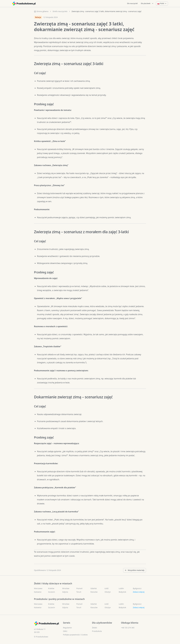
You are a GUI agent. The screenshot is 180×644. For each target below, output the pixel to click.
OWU (65, 631)
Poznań (79, 588)
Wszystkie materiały (135, 570)
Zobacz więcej (139, 592)
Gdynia (65, 592)
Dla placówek (147, 3)
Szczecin (51, 592)
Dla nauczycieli (132, 3)
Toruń (79, 592)
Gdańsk (94, 588)
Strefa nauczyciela (60, 11)
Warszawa (38, 588)
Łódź (107, 588)
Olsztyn (108, 592)
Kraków (51, 588)
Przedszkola (97, 631)
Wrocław (66, 588)
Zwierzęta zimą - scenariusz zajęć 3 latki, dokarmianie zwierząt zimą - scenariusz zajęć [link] (107, 11)
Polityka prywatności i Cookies (75, 635)
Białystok (122, 592)
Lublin (121, 588)
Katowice (38, 592)
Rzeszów (94, 592)
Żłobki (94, 628)
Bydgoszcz (137, 588)
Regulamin (67, 628)
